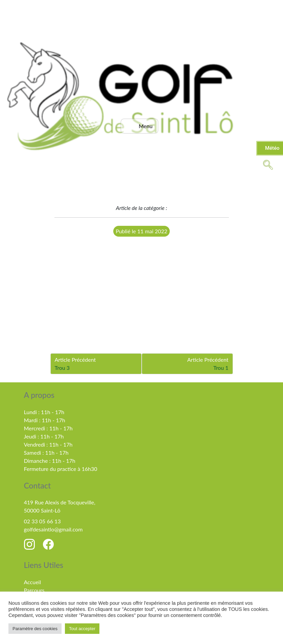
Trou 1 (221, 368)
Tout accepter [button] (82, 629)
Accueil (33, 582)
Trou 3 (62, 368)
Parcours (34, 590)
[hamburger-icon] (139, 126)
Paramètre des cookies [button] (35, 629)
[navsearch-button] (268, 164)
